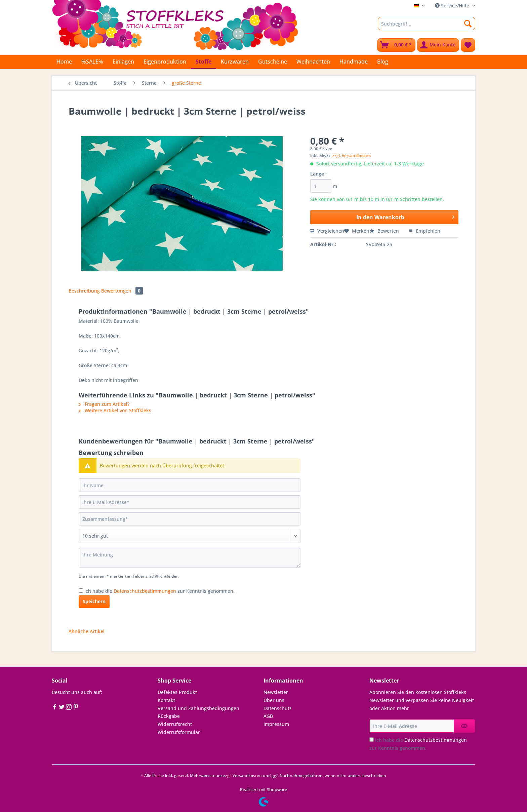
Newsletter (276, 692)
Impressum (276, 724)
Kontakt (166, 700)
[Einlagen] (123, 62)
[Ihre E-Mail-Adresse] (190, 502)
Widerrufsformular (179, 732)
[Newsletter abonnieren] (464, 726)
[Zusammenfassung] (190, 519)
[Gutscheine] (273, 62)
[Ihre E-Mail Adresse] (412, 726)
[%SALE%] (92, 62)
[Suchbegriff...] (427, 24)
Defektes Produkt (177, 692)
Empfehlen (424, 231)
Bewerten (385, 231)
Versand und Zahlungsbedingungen (198, 708)
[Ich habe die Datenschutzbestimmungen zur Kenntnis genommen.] (81, 591)
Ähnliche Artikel (87, 631)
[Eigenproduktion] (165, 62)
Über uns (274, 700)
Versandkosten (247, 776)
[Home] (64, 62)
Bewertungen (122, 291)
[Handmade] (354, 62)
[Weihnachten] (313, 62)
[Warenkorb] (396, 45)
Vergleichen (327, 231)
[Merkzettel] (468, 45)
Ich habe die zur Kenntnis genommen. (159, 591)
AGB (268, 716)
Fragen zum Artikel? (104, 404)
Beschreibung (84, 291)
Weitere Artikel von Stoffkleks (115, 410)
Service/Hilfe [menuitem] (453, 6)
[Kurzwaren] (235, 62)
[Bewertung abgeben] (190, 536)
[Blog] (383, 62)
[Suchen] (468, 24)
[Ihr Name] (190, 485)
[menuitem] (427, 27)
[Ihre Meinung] (190, 558)
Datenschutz (278, 708)
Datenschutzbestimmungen (145, 591)
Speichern (94, 601)
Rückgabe (169, 716)
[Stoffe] (204, 62)
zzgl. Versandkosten (352, 156)
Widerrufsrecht (175, 724)
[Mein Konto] (438, 45)
